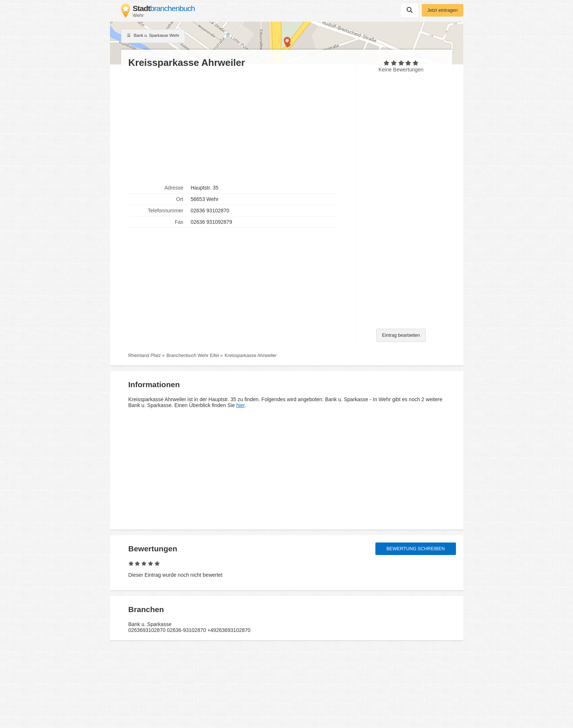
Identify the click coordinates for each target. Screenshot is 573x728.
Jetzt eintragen (443, 10)
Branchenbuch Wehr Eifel (193, 356)
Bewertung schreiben (416, 549)
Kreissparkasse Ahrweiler (250, 356)
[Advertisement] (239, 126)
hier (240, 405)
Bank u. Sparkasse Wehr (153, 36)
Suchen (410, 10)
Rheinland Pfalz (145, 356)
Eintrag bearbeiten (401, 335)
